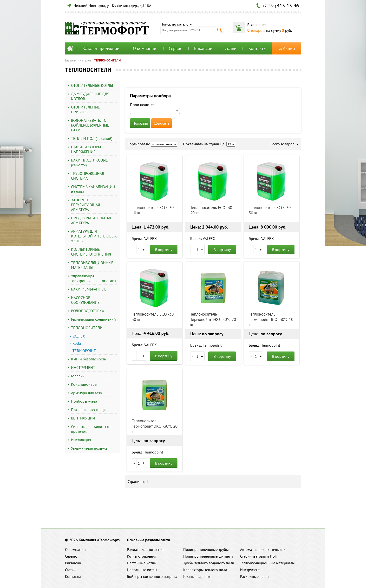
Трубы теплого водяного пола (209, 563)
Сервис (175, 48)
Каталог (85, 60)
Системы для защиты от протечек (91, 429)
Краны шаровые (197, 576)
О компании (145, 48)
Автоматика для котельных (263, 549)
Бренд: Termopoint (206, 345)
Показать (140, 123)
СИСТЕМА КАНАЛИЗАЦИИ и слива (93, 189)
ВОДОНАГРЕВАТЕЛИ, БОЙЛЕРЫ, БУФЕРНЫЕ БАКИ (90, 125)
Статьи (230, 48)
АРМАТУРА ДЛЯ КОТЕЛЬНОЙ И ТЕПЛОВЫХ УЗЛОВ (94, 236)
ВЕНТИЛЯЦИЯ (83, 418)
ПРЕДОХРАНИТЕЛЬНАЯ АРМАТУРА (91, 220)
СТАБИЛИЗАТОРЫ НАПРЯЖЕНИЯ (86, 149)
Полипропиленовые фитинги (208, 556)
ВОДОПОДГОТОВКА (88, 311)
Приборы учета (84, 401)
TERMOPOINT (84, 351)
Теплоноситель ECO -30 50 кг (270, 210)
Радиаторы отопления (146, 549)
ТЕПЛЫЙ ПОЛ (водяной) (92, 138)
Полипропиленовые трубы (206, 549)
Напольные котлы (142, 570)
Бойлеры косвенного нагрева (152, 576)
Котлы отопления (142, 556)
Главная (71, 60)
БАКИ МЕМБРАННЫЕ (89, 289)
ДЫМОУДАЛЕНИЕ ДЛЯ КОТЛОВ (90, 96)
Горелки (78, 376)
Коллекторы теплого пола (205, 570)
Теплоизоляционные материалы (267, 563)
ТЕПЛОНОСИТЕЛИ (107, 60)
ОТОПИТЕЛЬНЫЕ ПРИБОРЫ (85, 109)
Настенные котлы (142, 563)
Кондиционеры (84, 384)
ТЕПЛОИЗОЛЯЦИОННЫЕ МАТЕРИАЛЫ (92, 265)
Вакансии (203, 48)
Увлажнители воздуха (89, 448)
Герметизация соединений (93, 319)
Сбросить (161, 123)
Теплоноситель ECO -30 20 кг (211, 210)
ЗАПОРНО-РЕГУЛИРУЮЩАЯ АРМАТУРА (85, 205)
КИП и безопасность (88, 359)
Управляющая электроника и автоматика (93, 278)
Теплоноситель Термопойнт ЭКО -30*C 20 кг (213, 319)
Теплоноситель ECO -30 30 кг (153, 317)
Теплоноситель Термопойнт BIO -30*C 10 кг (271, 319)
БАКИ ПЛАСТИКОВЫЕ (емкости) (89, 162)
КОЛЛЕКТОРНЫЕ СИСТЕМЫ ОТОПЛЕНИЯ (91, 252)
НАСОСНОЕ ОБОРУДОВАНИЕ (85, 300)
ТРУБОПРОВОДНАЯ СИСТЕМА (88, 176)
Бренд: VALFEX (144, 238)
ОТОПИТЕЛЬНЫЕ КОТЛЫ (92, 85)
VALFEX (79, 336)
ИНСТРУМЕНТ (83, 367)
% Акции (287, 48)
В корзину (164, 250)
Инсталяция (81, 440)
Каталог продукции (101, 48)
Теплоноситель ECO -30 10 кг (153, 210)
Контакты (257, 48)
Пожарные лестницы (89, 410)
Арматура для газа (86, 393)
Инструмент (250, 570)
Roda (77, 343)
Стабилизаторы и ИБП (259, 556)
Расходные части (254, 576)
